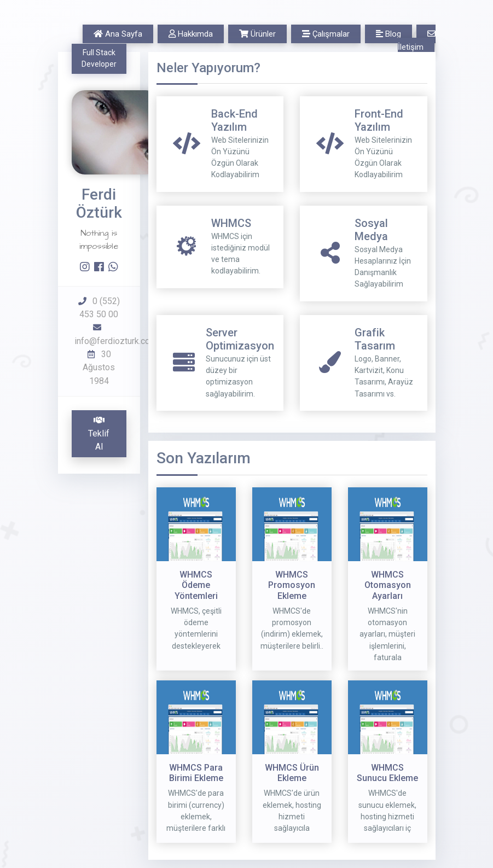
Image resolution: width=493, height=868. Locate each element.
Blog (388, 34)
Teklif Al (99, 434)
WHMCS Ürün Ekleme (292, 773)
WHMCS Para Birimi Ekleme (196, 773)
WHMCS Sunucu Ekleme (387, 773)
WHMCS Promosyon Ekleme (292, 585)
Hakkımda (191, 34)
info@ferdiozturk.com (116, 341)
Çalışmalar (326, 34)
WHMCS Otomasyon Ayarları (388, 585)
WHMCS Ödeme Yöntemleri (196, 585)
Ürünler (257, 34)
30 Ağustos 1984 (99, 368)
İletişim (417, 41)
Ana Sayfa (118, 34)
